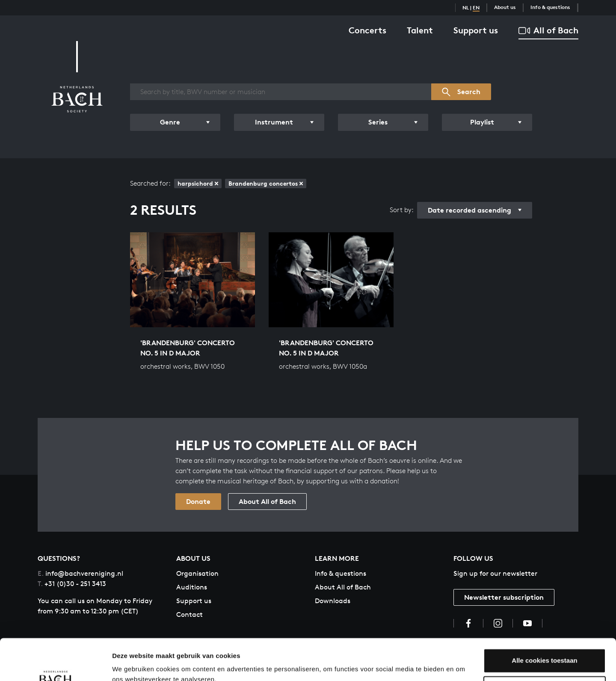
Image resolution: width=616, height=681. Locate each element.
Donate (198, 501)
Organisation (197, 573)
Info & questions (550, 7)
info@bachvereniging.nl (80, 573)
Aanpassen (545, 650)
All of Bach (548, 31)
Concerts (367, 30)
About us (505, 7)
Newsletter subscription (504, 597)
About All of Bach (267, 501)
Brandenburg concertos (266, 183)
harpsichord (198, 183)
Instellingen (130, 664)
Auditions (192, 587)
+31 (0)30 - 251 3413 (72, 584)
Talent (420, 30)
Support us (476, 30)
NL (466, 7)
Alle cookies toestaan (544, 622)
